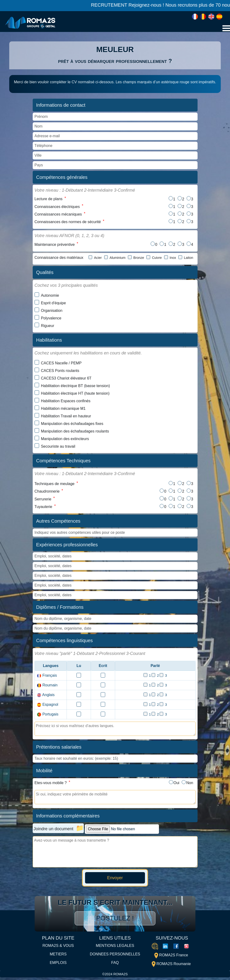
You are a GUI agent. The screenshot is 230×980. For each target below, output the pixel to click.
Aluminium (118, 259)
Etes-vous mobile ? (51, 785)
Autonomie (50, 297)
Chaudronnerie (47, 493)
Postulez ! (115, 921)
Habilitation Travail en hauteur (66, 417)
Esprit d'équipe (53, 304)
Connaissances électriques (57, 207)
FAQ (115, 965)
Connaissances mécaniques (58, 215)
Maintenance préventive (55, 245)
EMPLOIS (58, 965)
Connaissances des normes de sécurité (68, 223)
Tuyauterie (43, 509)
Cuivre (157, 259)
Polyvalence (51, 319)
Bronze (139, 259)
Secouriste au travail (58, 448)
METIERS (58, 957)
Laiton (188, 259)
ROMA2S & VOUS (58, 948)
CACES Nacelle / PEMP (61, 364)
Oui (176, 785)
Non (190, 785)
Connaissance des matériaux (59, 259)
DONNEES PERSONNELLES (115, 957)
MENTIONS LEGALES (115, 948)
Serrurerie (43, 501)
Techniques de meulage (55, 485)
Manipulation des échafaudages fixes (72, 425)
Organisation (52, 312)
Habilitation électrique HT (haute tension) (75, 395)
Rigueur (48, 327)
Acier (98, 259)
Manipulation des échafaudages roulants (75, 432)
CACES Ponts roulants (60, 372)
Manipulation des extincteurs (65, 440)
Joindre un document (54, 831)
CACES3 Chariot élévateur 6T (66, 379)
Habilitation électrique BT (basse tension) (75, 387)
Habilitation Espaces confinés (66, 402)
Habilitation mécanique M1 (63, 410)
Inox (173, 259)
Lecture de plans (49, 199)
